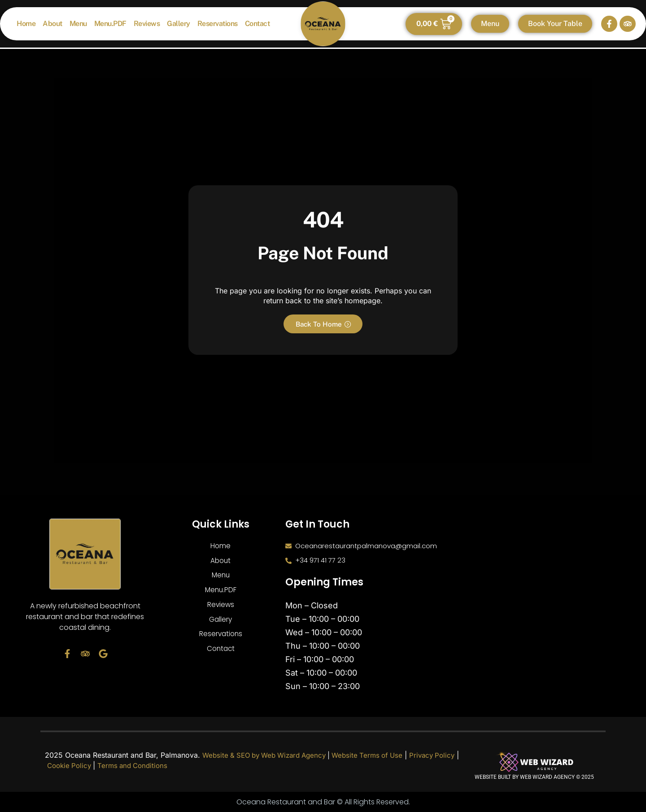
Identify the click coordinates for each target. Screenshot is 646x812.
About (52, 24)
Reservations (218, 24)
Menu (78, 24)
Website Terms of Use (379, 755)
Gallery (179, 24)
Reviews (147, 24)
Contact (258, 24)
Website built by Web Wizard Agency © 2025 (534, 777)
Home (26, 24)
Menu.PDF (110, 24)
